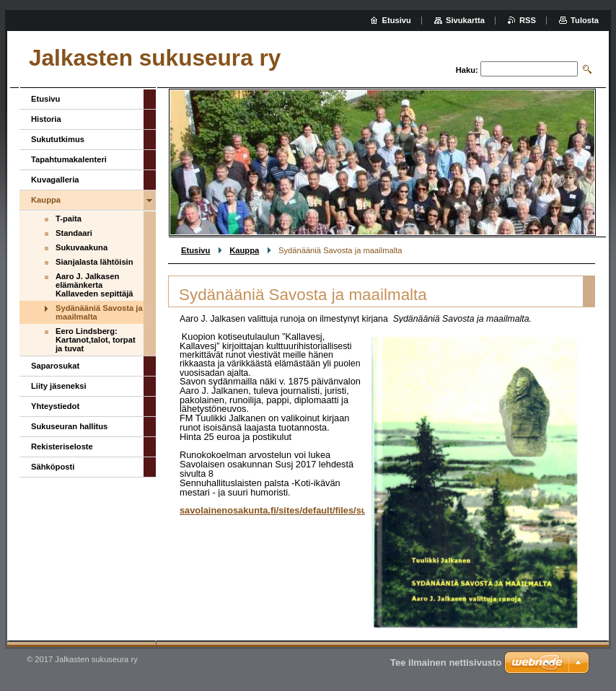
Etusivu (195, 250)
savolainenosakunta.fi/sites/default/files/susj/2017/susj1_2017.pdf (323, 510)
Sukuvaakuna (82, 247)
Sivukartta (465, 20)
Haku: (467, 70)
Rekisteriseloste (62, 446)
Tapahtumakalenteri (69, 159)
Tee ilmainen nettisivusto (446, 663)
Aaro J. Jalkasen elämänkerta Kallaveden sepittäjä (94, 285)
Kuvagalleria (55, 180)
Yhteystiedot (55, 406)
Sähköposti (53, 467)
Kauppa (244, 250)
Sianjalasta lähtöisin (94, 262)
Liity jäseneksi (59, 386)
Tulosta (585, 20)
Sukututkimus (58, 139)
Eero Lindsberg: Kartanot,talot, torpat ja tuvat (96, 340)
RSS (528, 20)
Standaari (74, 233)
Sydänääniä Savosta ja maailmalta (99, 312)
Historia (46, 119)
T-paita (69, 219)
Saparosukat (55, 366)
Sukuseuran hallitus (69, 426)
